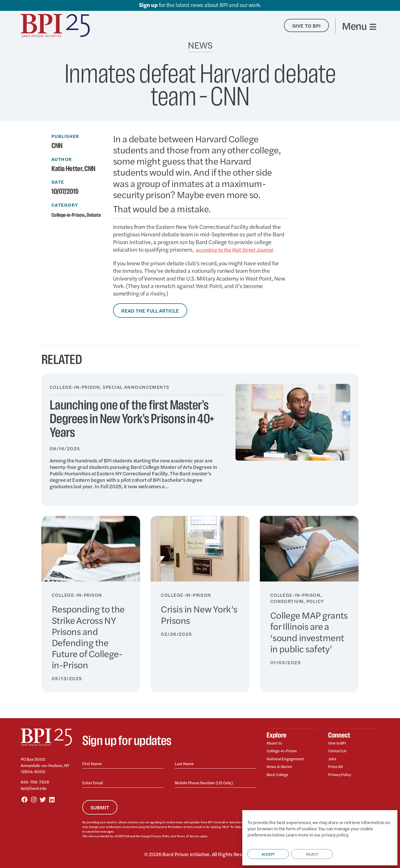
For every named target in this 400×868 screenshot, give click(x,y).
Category (65, 205)
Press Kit (337, 768)
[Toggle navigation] (359, 26)
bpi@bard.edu (34, 788)
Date (58, 182)
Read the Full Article (150, 310)
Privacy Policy (160, 836)
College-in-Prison (74, 215)
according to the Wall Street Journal (239, 249)
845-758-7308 (35, 782)
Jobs (333, 760)
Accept (268, 854)
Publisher (65, 136)
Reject (312, 854)
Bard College (280, 777)
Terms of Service (187, 836)
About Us (276, 743)
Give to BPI (339, 743)
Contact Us (339, 752)
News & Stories (282, 768)
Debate (61, 222)
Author (62, 159)
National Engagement (289, 760)
